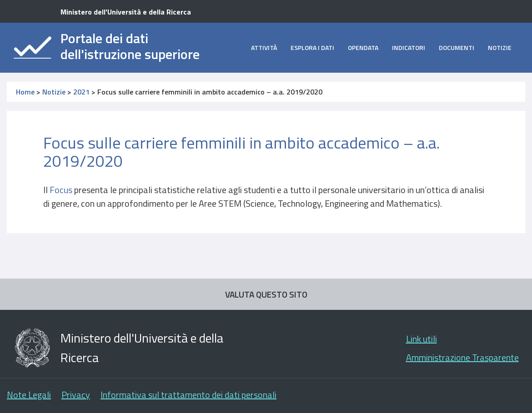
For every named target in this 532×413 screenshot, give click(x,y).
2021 (81, 92)
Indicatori (409, 47)
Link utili (422, 339)
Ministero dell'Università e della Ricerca (126, 12)
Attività (264, 47)
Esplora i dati (312, 47)
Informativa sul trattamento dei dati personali (188, 395)
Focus (61, 190)
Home (25, 92)
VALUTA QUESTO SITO (266, 294)
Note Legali (29, 395)
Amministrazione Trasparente (462, 357)
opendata (363, 47)
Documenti (457, 47)
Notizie (500, 47)
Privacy (76, 395)
